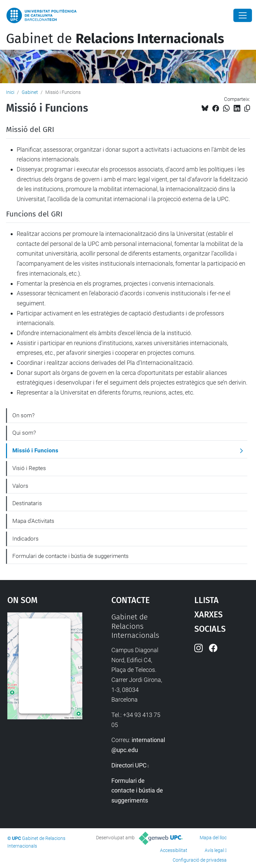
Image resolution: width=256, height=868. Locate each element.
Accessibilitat (174, 850)
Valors (20, 486)
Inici (10, 92)
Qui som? (24, 433)
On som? (23, 415)
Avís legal (214, 850)
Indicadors (25, 539)
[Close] (243, 15)
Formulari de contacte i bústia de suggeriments (70, 556)
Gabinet (30, 92)
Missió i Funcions (35, 450)
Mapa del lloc (213, 838)
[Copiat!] (247, 108)
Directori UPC (129, 765)
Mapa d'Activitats (33, 521)
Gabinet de (115, 39)
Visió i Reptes (29, 468)
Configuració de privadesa (200, 860)
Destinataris (27, 503)
